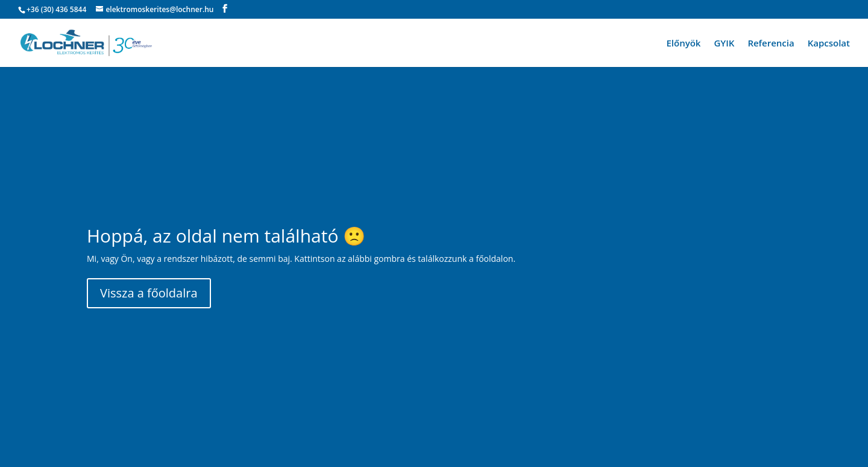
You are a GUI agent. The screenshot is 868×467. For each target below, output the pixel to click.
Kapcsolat (829, 44)
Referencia (771, 44)
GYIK (724, 44)
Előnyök (683, 44)
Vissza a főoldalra (149, 293)
